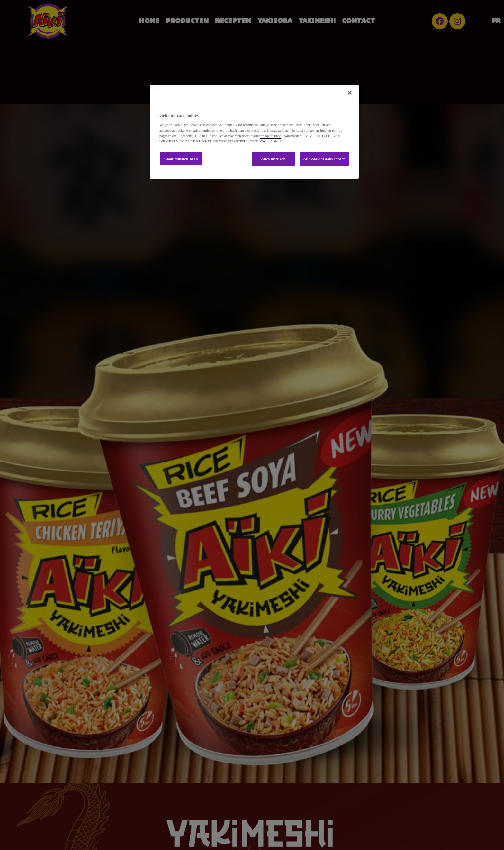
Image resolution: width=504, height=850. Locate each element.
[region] (254, 132)
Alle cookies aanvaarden (324, 159)
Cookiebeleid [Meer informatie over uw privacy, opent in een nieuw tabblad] (270, 141)
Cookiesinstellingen (181, 159)
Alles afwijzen (274, 159)
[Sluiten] (350, 93)
